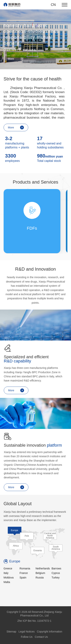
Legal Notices (27, 632)
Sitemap (11, 632)
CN (53, 5)
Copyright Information (50, 632)
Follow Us (27, 637)
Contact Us (41, 637)
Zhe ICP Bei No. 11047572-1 (34, 621)
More (16, 59)
